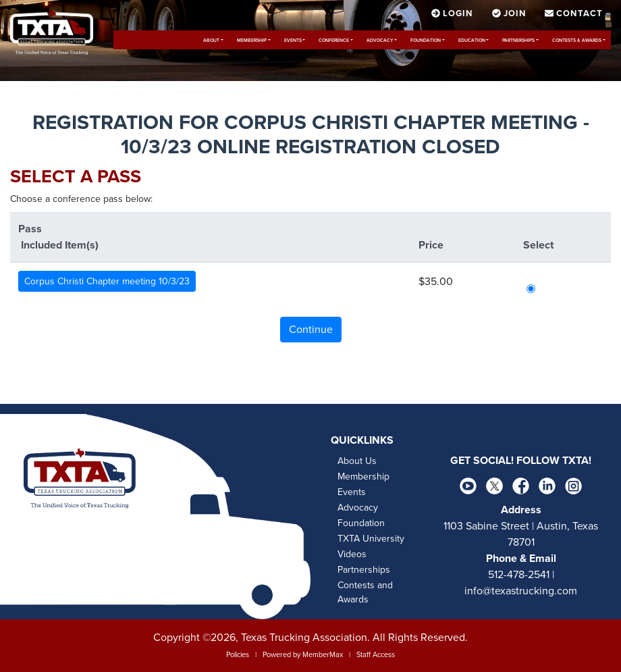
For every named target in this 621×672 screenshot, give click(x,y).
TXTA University (371, 539)
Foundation (426, 41)
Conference (334, 41)
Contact (574, 14)
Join (511, 14)
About (211, 41)
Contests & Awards (577, 41)
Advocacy (380, 41)
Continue (311, 330)
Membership (252, 41)
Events (293, 41)
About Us (357, 461)
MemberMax (323, 655)
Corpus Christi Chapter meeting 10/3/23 (107, 281)
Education (472, 41)
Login (454, 14)
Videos (352, 554)
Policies (238, 655)
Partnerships (518, 41)
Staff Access (376, 655)
